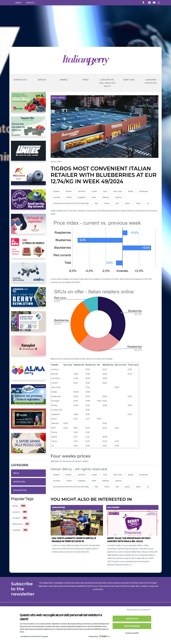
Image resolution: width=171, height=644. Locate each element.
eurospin (57, 197)
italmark (106, 197)
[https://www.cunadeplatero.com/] (28, 421)
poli (117, 203)
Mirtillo (15, 506)
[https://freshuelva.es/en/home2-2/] (28, 104)
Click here (55, 461)
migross (118, 197)
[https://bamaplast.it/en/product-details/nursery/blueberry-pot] (28, 348)
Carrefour (16, 518)
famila (69, 197)
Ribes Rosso (18, 524)
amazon (56, 191)
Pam (97, 203)
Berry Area (129, 80)
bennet (69, 191)
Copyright (16, 530)
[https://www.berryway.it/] (28, 202)
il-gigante (82, 197)
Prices (85, 80)
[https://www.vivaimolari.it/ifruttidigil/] (28, 226)
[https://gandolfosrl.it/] (28, 372)
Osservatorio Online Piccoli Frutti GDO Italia (71, 203)
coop (105, 191)
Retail (55, 98)
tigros (138, 203)
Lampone (16, 512)
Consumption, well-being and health (107, 83)
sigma (127, 203)
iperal (94, 197)
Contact (30, 3)
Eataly (131, 191)
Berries (64, 80)
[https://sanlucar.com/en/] (28, 396)
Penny (107, 203)
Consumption (20, 490)
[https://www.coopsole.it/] (28, 250)
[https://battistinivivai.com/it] (28, 299)
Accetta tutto (132, 619)
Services (42, 80)
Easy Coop (118, 191)
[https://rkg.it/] (28, 177)
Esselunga (143, 191)
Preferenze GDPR (132, 633)
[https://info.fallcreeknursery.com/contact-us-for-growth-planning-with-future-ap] (28, 323)
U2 (148, 203)
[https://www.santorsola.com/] (28, 445)
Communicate (20, 80)
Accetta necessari (132, 626)
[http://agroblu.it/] (28, 275)
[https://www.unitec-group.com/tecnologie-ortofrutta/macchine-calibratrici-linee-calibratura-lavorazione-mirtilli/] (28, 153)
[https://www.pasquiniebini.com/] (28, 129)
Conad (94, 191)
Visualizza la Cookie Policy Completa (34, 636)
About (18, 3)
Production (19, 482)
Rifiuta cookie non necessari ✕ (139, 610)
